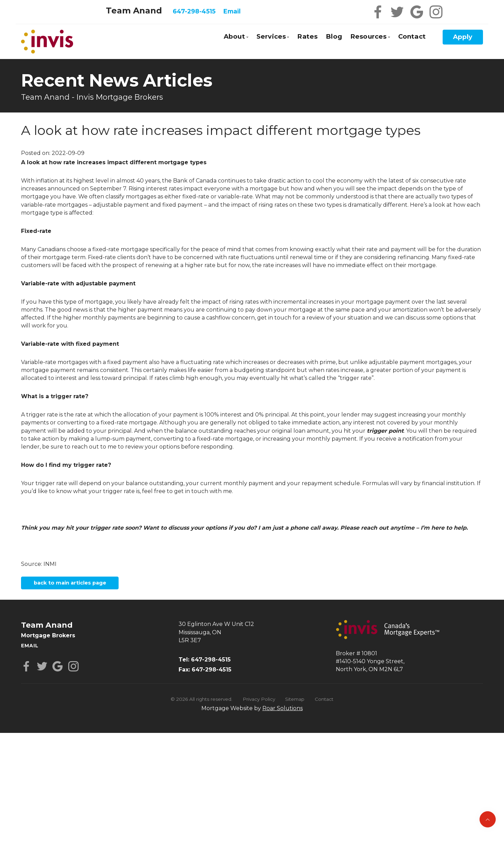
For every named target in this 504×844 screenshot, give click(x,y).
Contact (412, 36)
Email (232, 11)
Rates (307, 36)
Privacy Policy (259, 704)
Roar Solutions (283, 713)
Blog (334, 36)
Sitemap (295, 704)
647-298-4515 (194, 11)
